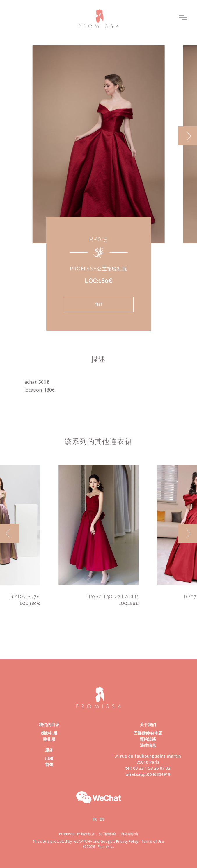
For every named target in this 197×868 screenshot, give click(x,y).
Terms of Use (153, 841)
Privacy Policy (127, 841)
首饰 (49, 764)
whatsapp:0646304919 (148, 774)
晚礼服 (49, 739)
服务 (49, 750)
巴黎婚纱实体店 (148, 733)
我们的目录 (49, 725)
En (102, 819)
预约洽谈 (148, 739)
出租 (49, 758)
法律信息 (148, 745)
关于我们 (148, 725)
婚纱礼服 (49, 733)
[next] (188, 136)
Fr (95, 819)
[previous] (9, 533)
